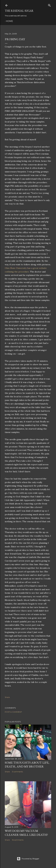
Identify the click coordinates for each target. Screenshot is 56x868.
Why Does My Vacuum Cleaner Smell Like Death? (26, 833)
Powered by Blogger (28, 859)
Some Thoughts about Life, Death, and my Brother (27, 764)
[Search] (49, 5)
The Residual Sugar (19, 11)
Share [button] (7, 697)
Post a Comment (13, 712)
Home (9, 21)
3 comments (17, 772)
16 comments (18, 840)
